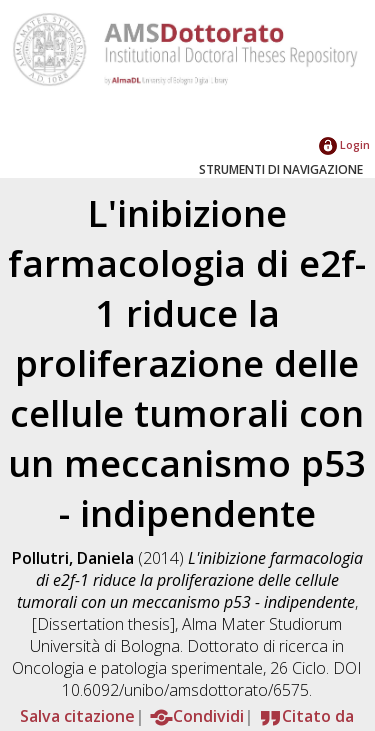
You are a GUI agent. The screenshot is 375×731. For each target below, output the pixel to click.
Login (344, 144)
